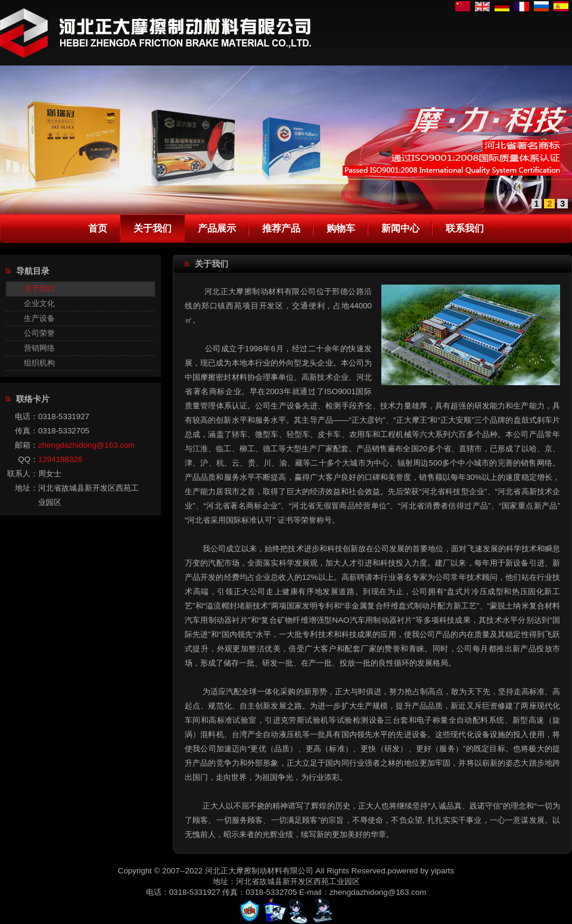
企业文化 (39, 303)
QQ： (28, 459)
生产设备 (39, 318)
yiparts (442, 871)
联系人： (23, 474)
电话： (27, 416)
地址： (27, 488)
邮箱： (27, 445)
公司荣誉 (39, 333)
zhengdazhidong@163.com (86, 445)
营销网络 (39, 348)
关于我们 (39, 288)
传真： (27, 431)
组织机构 (39, 363)
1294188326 (60, 459)
